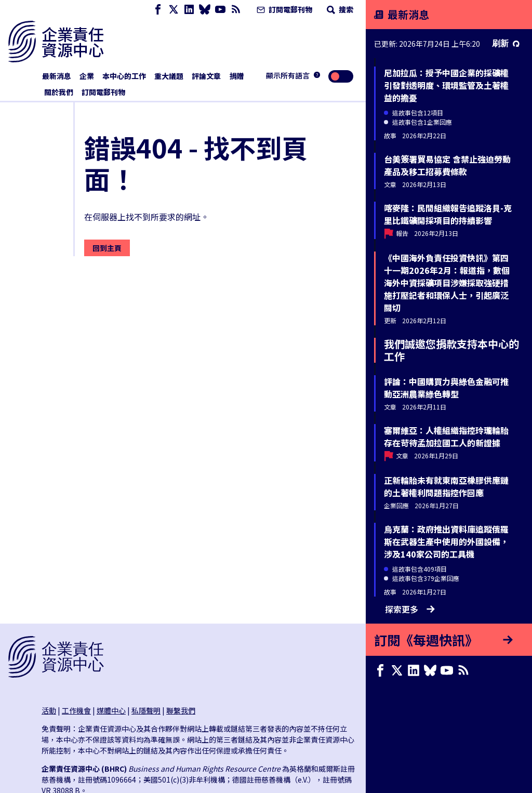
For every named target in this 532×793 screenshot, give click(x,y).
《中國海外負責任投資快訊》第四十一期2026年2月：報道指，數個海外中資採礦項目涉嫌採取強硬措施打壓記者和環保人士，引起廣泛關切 (447, 283)
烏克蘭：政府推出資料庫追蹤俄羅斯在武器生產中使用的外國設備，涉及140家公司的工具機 (446, 541)
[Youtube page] (220, 10)
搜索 (339, 9)
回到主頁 (107, 248)
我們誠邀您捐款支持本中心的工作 (451, 350)
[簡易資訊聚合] (236, 10)
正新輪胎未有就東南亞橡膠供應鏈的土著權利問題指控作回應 (446, 486)
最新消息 (57, 76)
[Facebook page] (158, 10)
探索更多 (410, 609)
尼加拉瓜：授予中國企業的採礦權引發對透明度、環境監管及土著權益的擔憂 (446, 85)
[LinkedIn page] (189, 10)
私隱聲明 (146, 710)
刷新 (506, 43)
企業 (87, 76)
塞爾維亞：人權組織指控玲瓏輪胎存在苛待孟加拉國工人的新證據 (446, 437)
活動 (49, 710)
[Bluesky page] (205, 10)
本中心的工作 (124, 76)
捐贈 (236, 76)
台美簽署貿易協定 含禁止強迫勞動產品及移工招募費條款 (447, 165)
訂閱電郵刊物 (283, 9)
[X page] (174, 10)
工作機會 (76, 710)
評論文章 (206, 76)
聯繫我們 (181, 710)
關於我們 (59, 92)
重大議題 (169, 76)
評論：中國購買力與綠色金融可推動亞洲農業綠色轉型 (446, 388)
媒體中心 (111, 710)
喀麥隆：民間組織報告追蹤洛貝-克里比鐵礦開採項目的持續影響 (448, 214)
